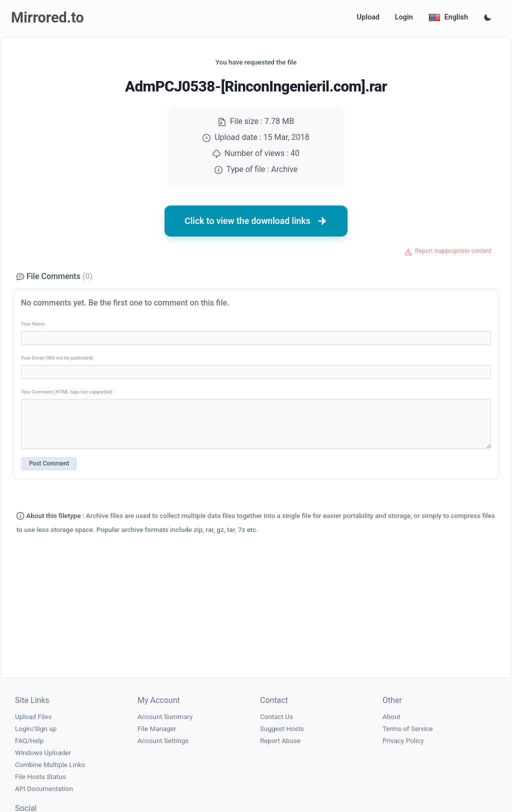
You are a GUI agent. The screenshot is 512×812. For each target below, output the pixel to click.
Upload (368, 17)
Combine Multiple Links (50, 765)
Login (404, 17)
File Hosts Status (40, 777)
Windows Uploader (43, 753)
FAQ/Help (29, 741)
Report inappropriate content (453, 251)
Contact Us (276, 717)
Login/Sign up (36, 729)
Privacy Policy (403, 741)
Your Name (33, 324)
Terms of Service (407, 729)
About (391, 717)
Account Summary (165, 717)
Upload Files (33, 717)
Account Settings (163, 741)
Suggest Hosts (282, 729)
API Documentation (44, 789)
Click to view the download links (256, 221)
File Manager (157, 729)
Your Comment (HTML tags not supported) (67, 392)
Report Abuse (280, 741)
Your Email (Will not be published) (57, 358)
